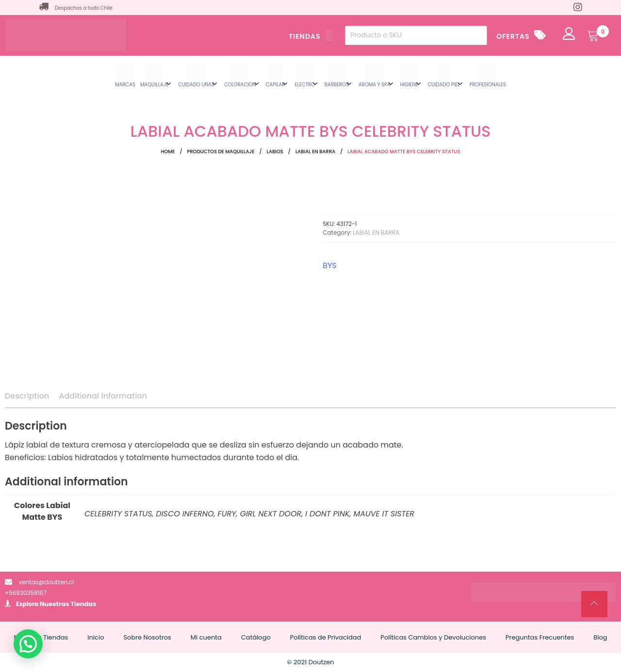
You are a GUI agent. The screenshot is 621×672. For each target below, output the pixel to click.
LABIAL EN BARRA (315, 152)
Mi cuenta (206, 637)
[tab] (27, 396)
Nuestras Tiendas (68, 604)
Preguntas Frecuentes (540, 637)
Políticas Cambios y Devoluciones (433, 637)
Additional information (103, 396)
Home (168, 152)
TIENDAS (311, 36)
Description (27, 396)
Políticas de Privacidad (326, 637)
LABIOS (275, 152)
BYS (330, 265)
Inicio (96, 637)
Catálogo (256, 637)
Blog (600, 637)
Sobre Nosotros (147, 637)
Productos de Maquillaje (221, 152)
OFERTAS (513, 36)
